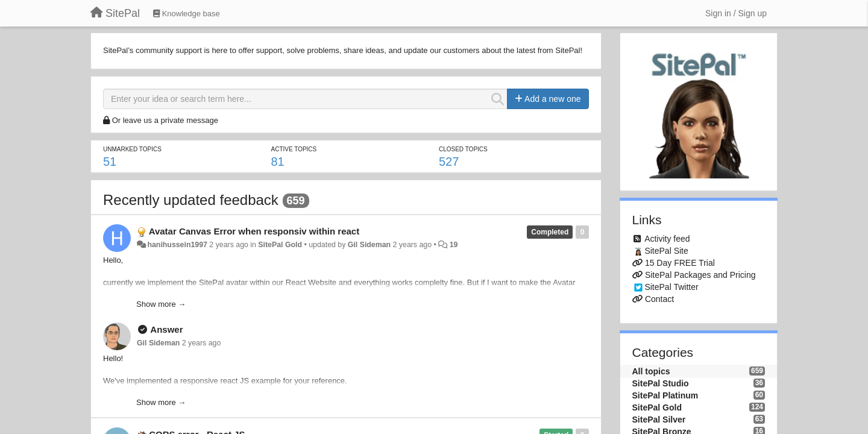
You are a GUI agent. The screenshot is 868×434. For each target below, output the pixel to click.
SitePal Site (666, 251)
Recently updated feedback (191, 200)
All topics (651, 371)
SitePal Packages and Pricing (700, 275)
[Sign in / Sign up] (736, 13)
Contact (659, 299)
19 (454, 245)
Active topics (294, 149)
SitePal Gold (280, 245)
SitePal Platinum (665, 395)
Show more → (161, 304)
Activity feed (667, 239)
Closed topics (463, 149)
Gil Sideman (369, 245)
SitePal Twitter (671, 287)
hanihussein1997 (177, 245)
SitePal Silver (659, 420)
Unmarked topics (132, 149)
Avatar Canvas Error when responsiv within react (254, 231)
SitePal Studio (661, 383)
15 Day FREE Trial (680, 263)
